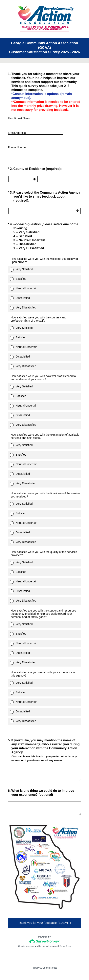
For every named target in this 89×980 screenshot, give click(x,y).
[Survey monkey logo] (44, 941)
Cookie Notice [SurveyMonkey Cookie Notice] (50, 968)
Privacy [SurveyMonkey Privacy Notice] (36, 968)
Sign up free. (64, 946)
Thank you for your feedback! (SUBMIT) (44, 923)
